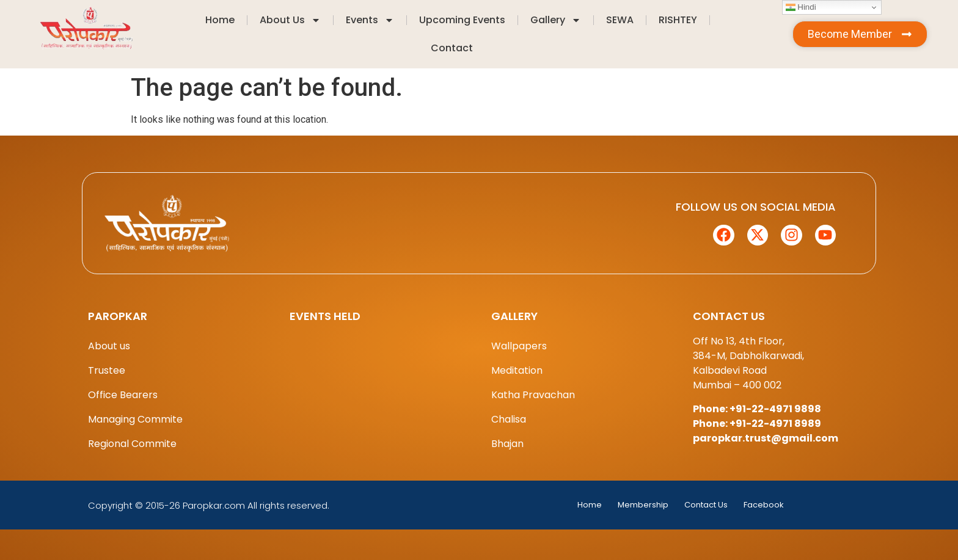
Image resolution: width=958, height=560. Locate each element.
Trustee (107, 370)
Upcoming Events (462, 20)
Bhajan (507, 444)
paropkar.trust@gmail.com (766, 438)
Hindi (801, 7)
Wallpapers (519, 346)
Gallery (556, 20)
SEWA (620, 20)
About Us (290, 20)
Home (220, 20)
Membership (643, 505)
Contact (452, 48)
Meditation (517, 370)
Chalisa (509, 419)
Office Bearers (123, 395)
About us (109, 346)
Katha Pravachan (533, 395)
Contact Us (706, 505)
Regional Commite (132, 444)
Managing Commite (135, 419)
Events (370, 20)
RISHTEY (678, 20)
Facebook (764, 505)
